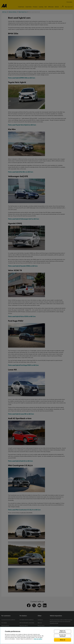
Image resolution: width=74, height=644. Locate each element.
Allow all (63, 640)
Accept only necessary (63, 636)
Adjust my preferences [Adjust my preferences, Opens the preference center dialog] (63, 631)
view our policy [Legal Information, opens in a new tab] (38, 639)
